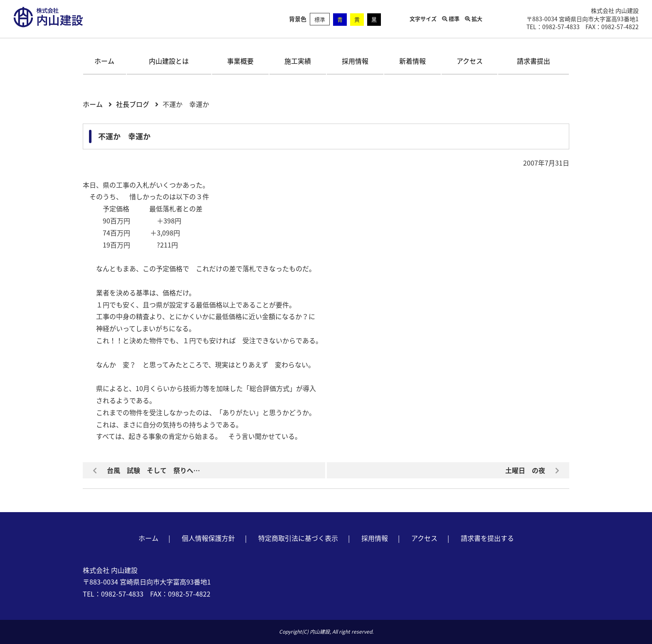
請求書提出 (533, 61)
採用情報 (355, 61)
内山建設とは (169, 61)
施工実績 (298, 61)
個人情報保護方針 (208, 538)
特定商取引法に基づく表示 (298, 538)
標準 (320, 19)
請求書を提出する (487, 538)
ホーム (104, 61)
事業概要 (240, 61)
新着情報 (412, 61)
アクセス (470, 61)
